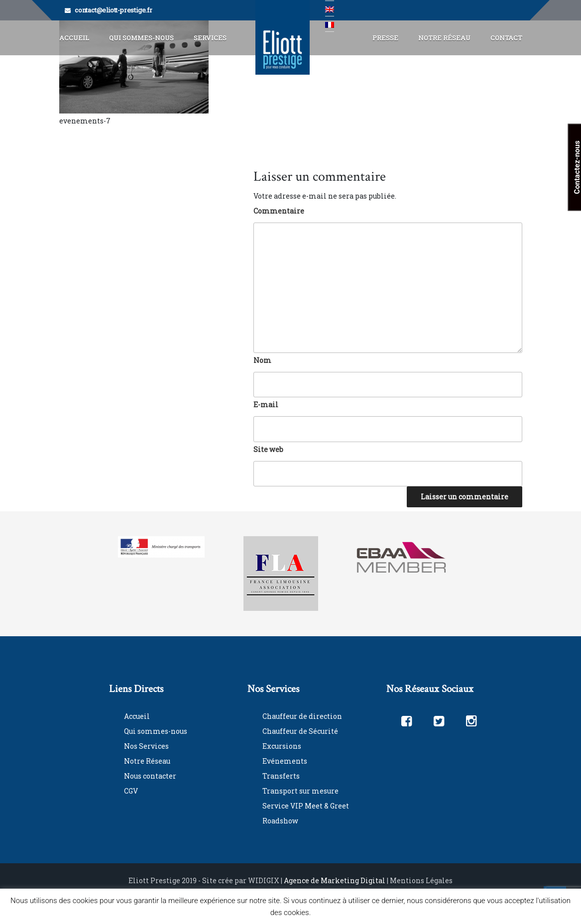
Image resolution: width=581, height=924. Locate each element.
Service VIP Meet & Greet (306, 806)
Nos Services (146, 746)
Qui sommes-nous (156, 731)
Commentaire (279, 211)
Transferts (281, 776)
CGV (131, 791)
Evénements (285, 761)
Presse (385, 38)
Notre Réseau (444, 38)
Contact (506, 38)
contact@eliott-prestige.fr (114, 10)
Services (210, 38)
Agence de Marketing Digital (335, 880)
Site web (268, 449)
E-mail (266, 404)
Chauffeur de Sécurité (300, 731)
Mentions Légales (421, 880)
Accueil (74, 38)
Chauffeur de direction (302, 716)
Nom (262, 360)
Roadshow (280, 821)
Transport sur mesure (300, 791)
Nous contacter (150, 776)
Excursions (282, 746)
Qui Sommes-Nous (141, 38)
